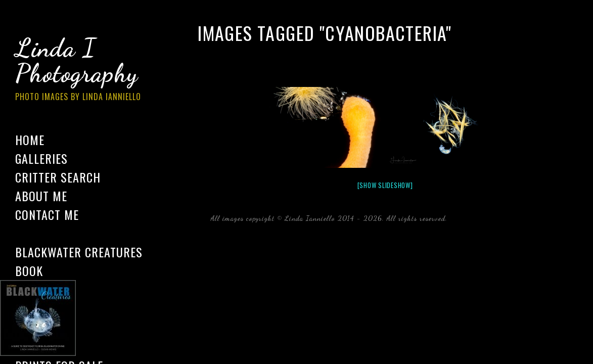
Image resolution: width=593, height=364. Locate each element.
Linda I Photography (86, 70)
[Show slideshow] (385, 185)
